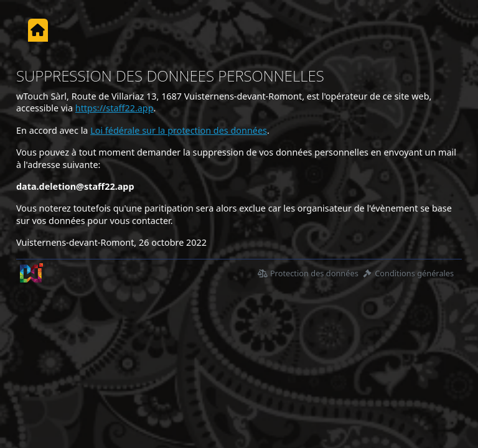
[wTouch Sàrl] (31, 273)
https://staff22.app (115, 108)
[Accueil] (38, 30)
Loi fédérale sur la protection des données (179, 130)
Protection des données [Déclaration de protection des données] (308, 273)
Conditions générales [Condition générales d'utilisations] (408, 273)
